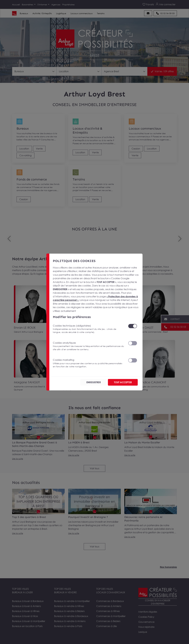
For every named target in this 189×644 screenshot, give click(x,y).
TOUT (123, 382)
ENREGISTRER (94, 382)
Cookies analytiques (89, 346)
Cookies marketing (89, 363)
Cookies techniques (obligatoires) (89, 329)
